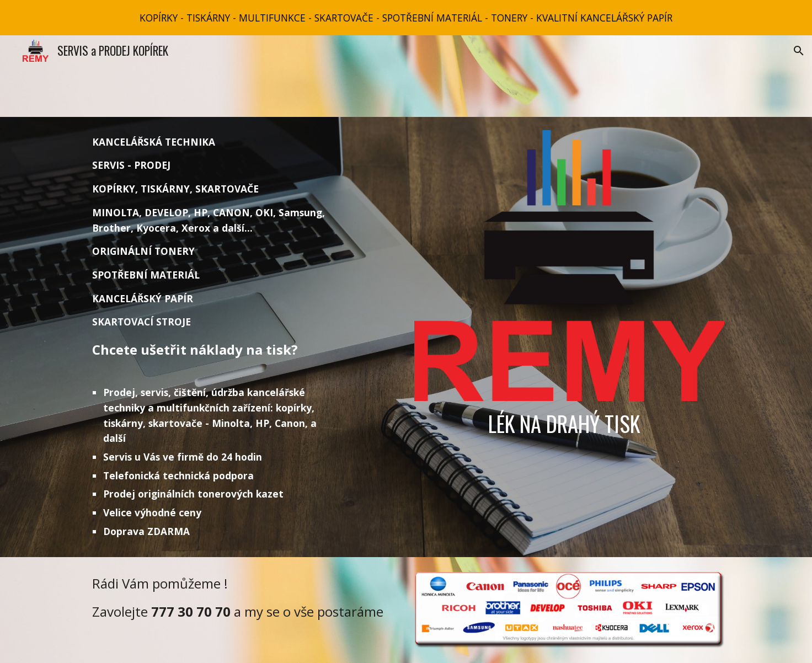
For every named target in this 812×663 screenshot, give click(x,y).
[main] (216, 337)
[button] (799, 51)
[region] (406, 18)
